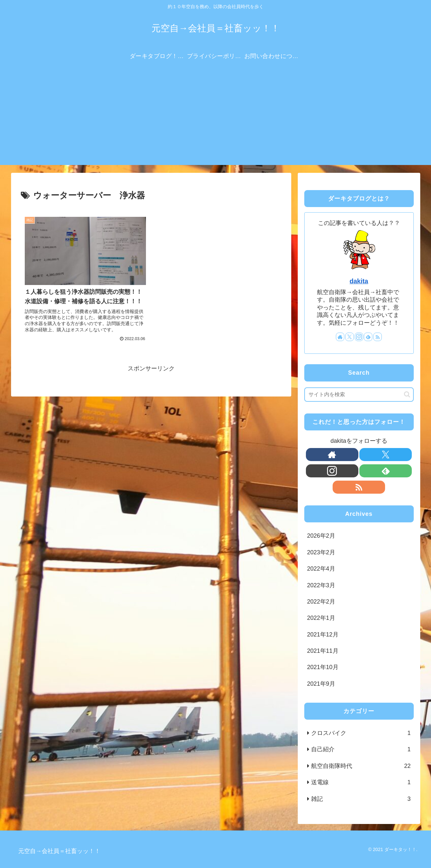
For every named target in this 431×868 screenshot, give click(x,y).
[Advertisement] (216, 119)
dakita (359, 281)
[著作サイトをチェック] (340, 337)
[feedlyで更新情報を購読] (368, 337)
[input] (359, 395)
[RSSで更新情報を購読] (378, 337)
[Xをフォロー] (350, 337)
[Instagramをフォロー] (359, 337)
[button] (407, 394)
